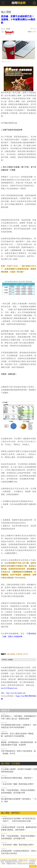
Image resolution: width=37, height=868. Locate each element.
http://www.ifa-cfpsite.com (16, 693)
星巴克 (26, 654)
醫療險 (13, 654)
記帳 (8, 654)
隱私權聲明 (25, 862)
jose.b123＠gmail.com (9, 688)
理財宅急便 (10, 33)
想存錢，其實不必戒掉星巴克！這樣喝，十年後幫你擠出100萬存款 (18, 19)
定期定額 (19, 654)
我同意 (33, 866)
